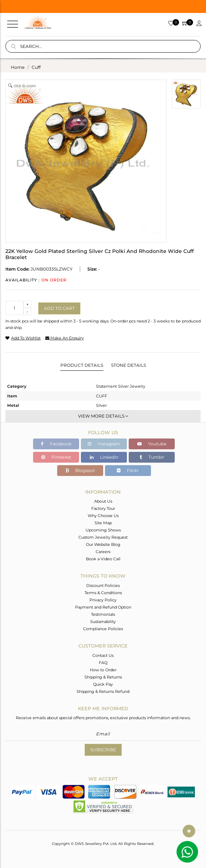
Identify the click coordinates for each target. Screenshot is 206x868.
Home (18, 67)
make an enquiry (65, 338)
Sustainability (103, 622)
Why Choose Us (103, 516)
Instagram (104, 444)
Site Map (103, 523)
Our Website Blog (103, 544)
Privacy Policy (103, 600)
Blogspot (80, 470)
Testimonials (103, 614)
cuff (36, 67)
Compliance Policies (103, 629)
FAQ (103, 663)
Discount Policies (103, 586)
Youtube (152, 444)
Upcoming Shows (103, 530)
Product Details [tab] (82, 365)
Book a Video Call (103, 559)
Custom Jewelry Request (103, 537)
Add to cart (59, 308)
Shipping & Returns (103, 677)
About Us (103, 501)
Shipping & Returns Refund (103, 691)
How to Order (103, 670)
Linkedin (104, 457)
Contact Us (103, 655)
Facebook (56, 444)
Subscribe (103, 750)
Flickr (128, 470)
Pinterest (56, 457)
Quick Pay (103, 684)
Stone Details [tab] (129, 365)
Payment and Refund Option (103, 607)
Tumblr (152, 457)
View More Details (103, 416)
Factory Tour (103, 508)
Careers (103, 552)
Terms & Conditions (103, 593)
